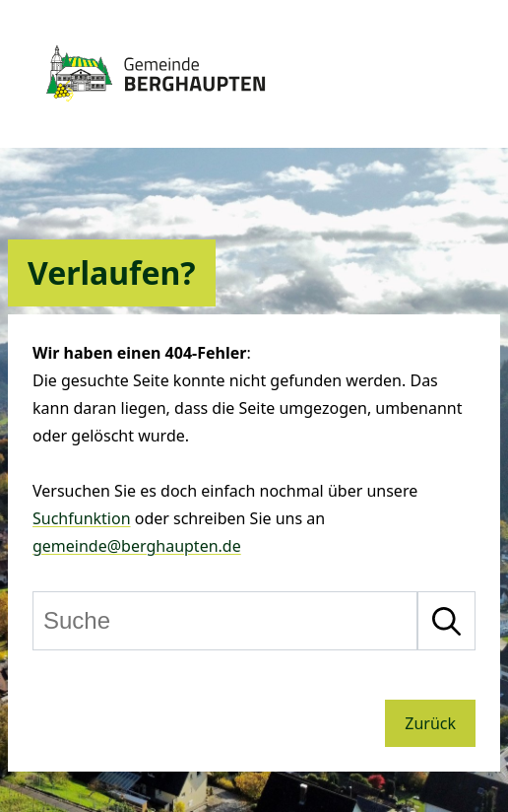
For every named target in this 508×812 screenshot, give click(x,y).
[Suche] (225, 621)
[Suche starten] (446, 621)
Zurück (430, 723)
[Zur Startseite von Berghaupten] (156, 110)
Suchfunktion (82, 518)
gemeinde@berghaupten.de (137, 546)
